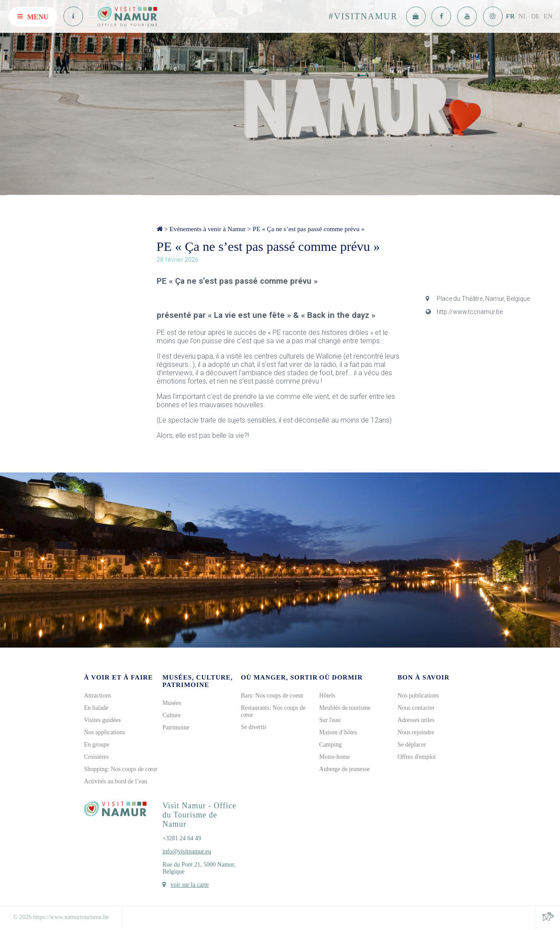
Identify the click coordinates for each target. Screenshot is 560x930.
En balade (96, 708)
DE (535, 16)
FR (510, 16)
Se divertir (254, 727)
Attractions (98, 696)
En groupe (97, 745)
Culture (171, 715)
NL (523, 16)
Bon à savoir (424, 677)
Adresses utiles (416, 720)
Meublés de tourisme (345, 708)
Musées (172, 703)
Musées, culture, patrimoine (198, 681)
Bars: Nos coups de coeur (272, 696)
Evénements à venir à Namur (207, 229)
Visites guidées (102, 720)
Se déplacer (412, 745)
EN (548, 16)
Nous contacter (416, 708)
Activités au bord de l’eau (116, 781)
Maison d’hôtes (338, 732)
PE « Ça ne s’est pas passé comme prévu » (309, 229)
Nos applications (105, 732)
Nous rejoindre (416, 732)
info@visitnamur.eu (187, 851)
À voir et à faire (119, 677)
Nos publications (418, 696)
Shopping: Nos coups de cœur (121, 769)
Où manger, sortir (279, 677)
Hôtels (327, 696)
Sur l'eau (330, 720)
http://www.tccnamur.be (464, 312)
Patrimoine (176, 727)
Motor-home (335, 757)
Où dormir (341, 677)
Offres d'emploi (417, 757)
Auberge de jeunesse (345, 769)
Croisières (96, 757)
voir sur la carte (190, 885)
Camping (331, 745)
